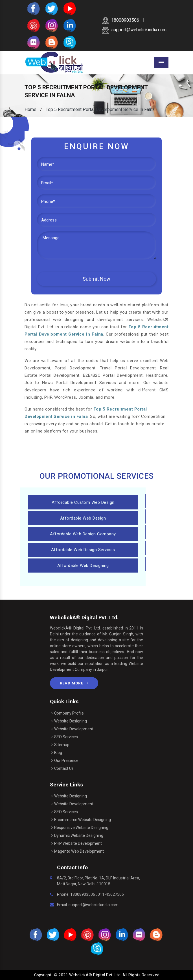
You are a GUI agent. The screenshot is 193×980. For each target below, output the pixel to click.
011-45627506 (111, 894)
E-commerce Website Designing (83, 820)
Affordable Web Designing (83, 566)
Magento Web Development (79, 851)
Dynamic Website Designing (79, 835)
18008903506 (121, 20)
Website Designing (71, 721)
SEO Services (66, 737)
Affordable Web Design (83, 518)
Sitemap (62, 745)
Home (30, 109)
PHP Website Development (78, 843)
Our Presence (66, 761)
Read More (74, 683)
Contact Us (64, 768)
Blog (58, 753)
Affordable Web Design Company (83, 534)
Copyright (43, 975)
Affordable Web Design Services (83, 550)
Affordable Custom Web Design (83, 502)
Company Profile (69, 713)
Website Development (74, 729)
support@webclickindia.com (134, 30)
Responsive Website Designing (81, 828)
